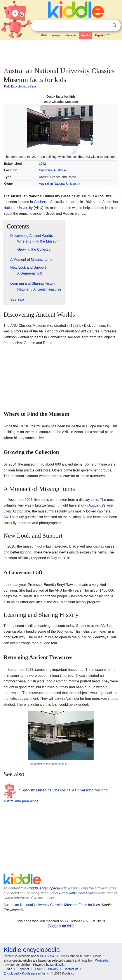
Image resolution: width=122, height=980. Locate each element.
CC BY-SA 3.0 (50, 956)
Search (115, 25)
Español (103, 35)
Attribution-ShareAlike (76, 893)
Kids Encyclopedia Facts (20, 86)
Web (44, 36)
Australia (60, 170)
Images (56, 36)
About (39, 969)
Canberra (45, 170)
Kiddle (8, 969)
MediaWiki (57, 965)
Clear (106, 25)
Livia (7, 511)
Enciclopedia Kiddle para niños (25, 973)
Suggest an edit (61, 926)
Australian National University (59, 184)
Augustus (96, 505)
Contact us (71, 969)
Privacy (53, 969)
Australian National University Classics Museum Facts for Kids (52, 905)
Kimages (71, 36)
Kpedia (86, 36)
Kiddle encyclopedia (44, 888)
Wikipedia (102, 960)
